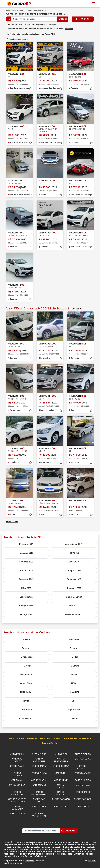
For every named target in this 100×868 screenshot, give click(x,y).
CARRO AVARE (17, 765)
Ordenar (83, 19)
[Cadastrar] (69, 828)
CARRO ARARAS (83, 758)
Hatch (30, 11)
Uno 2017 (74, 605)
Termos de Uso (50, 743)
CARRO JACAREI (83, 772)
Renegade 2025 (26, 579)
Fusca (74, 674)
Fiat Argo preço (26, 657)
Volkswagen (38, 11)
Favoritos (45, 738)
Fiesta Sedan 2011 (74, 614)
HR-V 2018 (74, 553)
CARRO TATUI (83, 804)
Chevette (26, 639)
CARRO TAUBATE (17, 811)
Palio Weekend (26, 718)
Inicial (12, 738)
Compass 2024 (74, 570)
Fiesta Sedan (26, 674)
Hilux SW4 (74, 692)
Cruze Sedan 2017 (74, 544)
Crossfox (26, 648)
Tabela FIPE (50, 34)
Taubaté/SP (22, 11)
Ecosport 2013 (26, 605)
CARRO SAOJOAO (61, 797)
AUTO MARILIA (17, 754)
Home (8, 11)
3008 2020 (74, 562)
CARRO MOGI (39, 784)
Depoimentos (70, 738)
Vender (21, 738)
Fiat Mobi (26, 666)
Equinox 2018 (26, 570)
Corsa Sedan (74, 639)
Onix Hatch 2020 (74, 597)
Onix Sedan (26, 709)
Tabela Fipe (85, 738)
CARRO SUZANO (61, 804)
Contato (56, 738)
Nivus (26, 701)
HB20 (74, 683)
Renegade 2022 (26, 553)
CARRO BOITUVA (61, 765)
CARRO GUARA (39, 772)
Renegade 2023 (74, 588)
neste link (70, 29)
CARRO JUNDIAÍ (39, 779)
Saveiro (74, 718)
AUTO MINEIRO (39, 754)
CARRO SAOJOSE (83, 797)
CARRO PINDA (83, 784)
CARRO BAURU (39, 765)
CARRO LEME (61, 779)
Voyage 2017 (26, 614)
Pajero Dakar (74, 709)
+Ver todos (76, 309)
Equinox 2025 (26, 597)
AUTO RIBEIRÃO (83, 754)
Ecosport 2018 (26, 544)
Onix (74, 701)
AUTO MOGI (61, 754)
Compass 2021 (26, 562)
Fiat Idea (74, 657)
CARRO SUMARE (39, 804)
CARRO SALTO (83, 791)
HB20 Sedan (26, 692)
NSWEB (92, 858)
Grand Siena (26, 683)
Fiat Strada (74, 666)
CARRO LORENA (17, 784)
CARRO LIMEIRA (83, 779)
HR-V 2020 (26, 588)
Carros (14, 11)
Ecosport (74, 648)
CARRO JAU (17, 779)
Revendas (32, 738)
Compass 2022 (74, 579)
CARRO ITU (61, 772)
